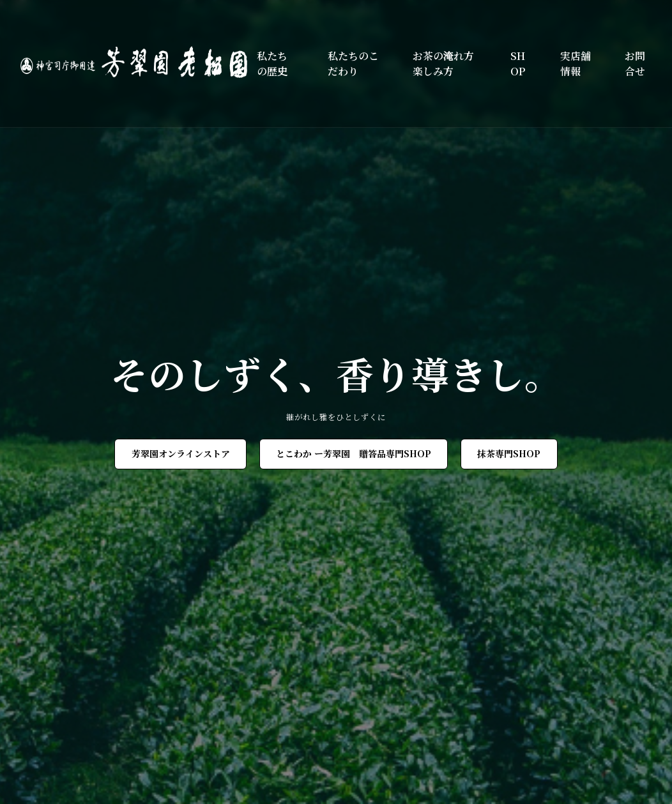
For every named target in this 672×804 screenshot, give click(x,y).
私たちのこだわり (353, 64)
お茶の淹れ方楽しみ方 (443, 64)
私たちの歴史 (272, 64)
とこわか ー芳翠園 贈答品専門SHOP (354, 453)
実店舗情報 (576, 64)
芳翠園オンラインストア (181, 453)
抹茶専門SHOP (509, 453)
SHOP (518, 64)
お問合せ (635, 64)
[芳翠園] (139, 64)
